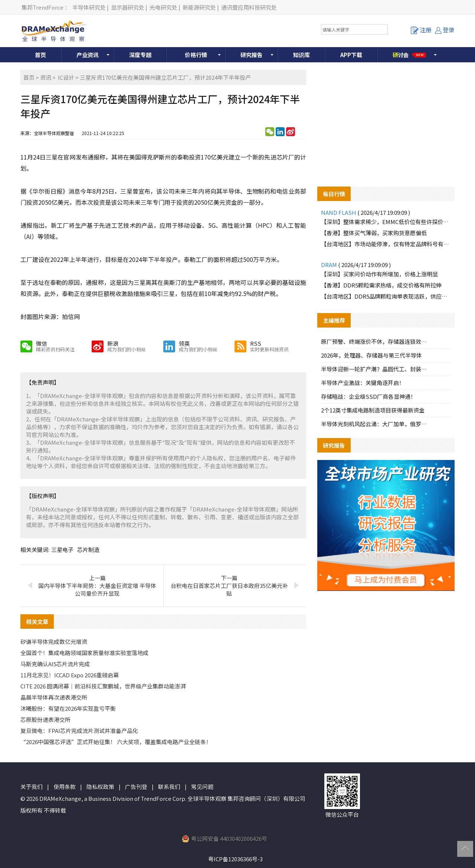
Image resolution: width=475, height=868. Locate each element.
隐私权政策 (100, 787)
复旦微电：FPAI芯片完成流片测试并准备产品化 (79, 731)
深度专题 (140, 55)
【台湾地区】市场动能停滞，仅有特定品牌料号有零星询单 (386, 244)
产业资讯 (88, 55)
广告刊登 (136, 787)
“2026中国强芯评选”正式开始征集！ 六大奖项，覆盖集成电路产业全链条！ (116, 742)
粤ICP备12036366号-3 (235, 859)
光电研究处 (163, 7)
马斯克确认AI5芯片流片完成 (55, 664)
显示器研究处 (128, 7)
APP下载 (351, 55)
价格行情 (196, 55)
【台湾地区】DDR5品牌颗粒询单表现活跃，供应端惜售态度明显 (386, 296)
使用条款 (65, 787)
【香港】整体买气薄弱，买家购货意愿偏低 (374, 233)
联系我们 (169, 787)
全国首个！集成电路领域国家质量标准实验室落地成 (84, 653)
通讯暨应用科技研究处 (249, 7)
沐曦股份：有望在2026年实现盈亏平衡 (68, 708)
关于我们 (32, 787)
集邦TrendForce (42, 7)
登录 (445, 30)
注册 (421, 30)
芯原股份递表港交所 (45, 719)
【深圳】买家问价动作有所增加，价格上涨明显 (379, 274)
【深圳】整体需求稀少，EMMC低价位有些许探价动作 (386, 222)
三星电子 (62, 550)
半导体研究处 (89, 7)
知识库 (302, 55)
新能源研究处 (199, 7)
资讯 (46, 77)
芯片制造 (88, 550)
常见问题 (202, 787)
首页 (40, 55)
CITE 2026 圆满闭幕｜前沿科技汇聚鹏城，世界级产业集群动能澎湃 (103, 686)
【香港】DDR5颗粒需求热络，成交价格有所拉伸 (381, 285)
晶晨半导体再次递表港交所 (54, 697)
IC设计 (66, 77)
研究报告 (252, 55)
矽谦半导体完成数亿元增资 (54, 642)
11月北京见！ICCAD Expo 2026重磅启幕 (70, 675)
